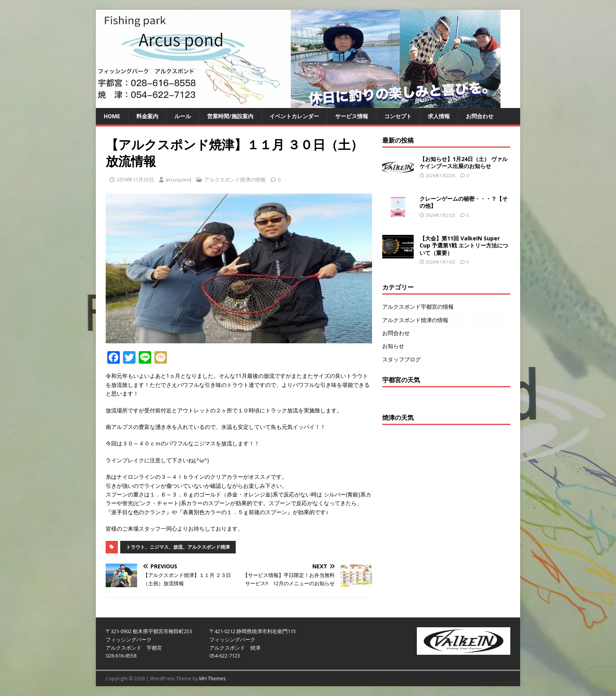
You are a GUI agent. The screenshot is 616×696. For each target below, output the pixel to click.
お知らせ (393, 346)
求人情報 (439, 116)
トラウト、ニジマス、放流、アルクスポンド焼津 (178, 547)
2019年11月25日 (135, 179)
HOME (112, 116)
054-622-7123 (225, 656)
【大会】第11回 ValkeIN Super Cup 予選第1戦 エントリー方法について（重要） (464, 245)
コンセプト (398, 116)
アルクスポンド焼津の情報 (235, 179)
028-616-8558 (121, 656)
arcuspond (178, 179)
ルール (183, 116)
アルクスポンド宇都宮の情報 (418, 307)
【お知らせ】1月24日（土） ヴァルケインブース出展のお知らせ (464, 162)
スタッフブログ (401, 359)
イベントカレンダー (294, 116)
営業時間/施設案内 (230, 116)
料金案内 (147, 116)
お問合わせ (480, 116)
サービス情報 (352, 116)
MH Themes (212, 679)
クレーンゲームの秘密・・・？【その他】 (464, 202)
